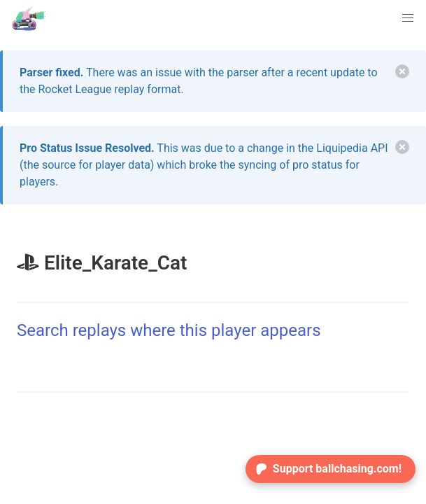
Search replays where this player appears (169, 330)
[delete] (402, 71)
